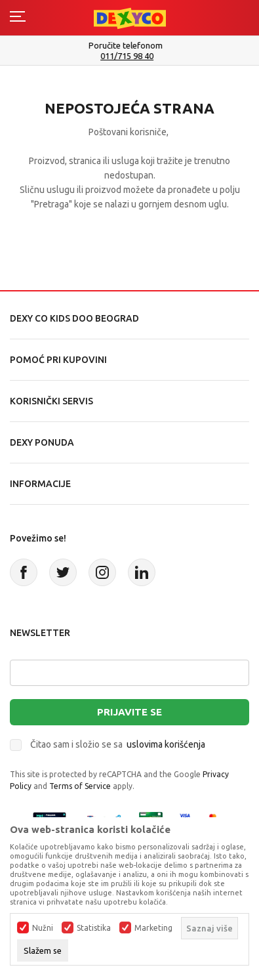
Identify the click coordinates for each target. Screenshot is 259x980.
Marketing (153, 928)
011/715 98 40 (131, 56)
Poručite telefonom (129, 45)
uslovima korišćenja (166, 744)
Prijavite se (129, 712)
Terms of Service (80, 786)
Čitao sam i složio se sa (118, 744)
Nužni (43, 928)
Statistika (94, 928)
